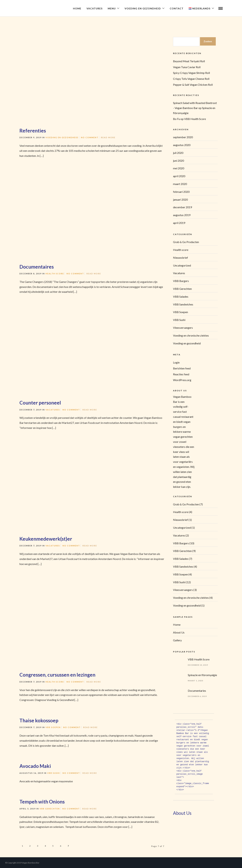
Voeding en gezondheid (62, 137)
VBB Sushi (54, 773)
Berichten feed (182, 368)
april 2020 (179, 176)
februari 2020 (181, 192)
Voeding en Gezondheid (143, 8)
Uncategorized (182, 265)
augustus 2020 (182, 145)
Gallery (177, 640)
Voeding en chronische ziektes (191, 335)
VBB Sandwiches (183, 304)
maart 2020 (180, 184)
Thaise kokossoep (39, 720)
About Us (179, 632)
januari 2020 (180, 199)
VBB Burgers (181, 281)
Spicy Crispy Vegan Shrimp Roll (191, 73)
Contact (177, 8)
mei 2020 (179, 168)
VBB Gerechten (50, 809)
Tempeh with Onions (42, 802)
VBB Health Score (195, 119)
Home (77, 8)
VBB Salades (181, 296)
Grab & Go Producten (186, 242)
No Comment (90, 137)
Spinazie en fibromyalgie (202, 675)
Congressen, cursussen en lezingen (57, 675)
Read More (108, 137)
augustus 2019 (182, 215)
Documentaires (37, 267)
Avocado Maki (35, 766)
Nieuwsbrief (181, 258)
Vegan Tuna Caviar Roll (187, 67)
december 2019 (182, 207)
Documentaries (197, 691)
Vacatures (95, 8)
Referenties (33, 131)
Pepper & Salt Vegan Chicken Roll (193, 85)
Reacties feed (181, 374)
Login (176, 362)
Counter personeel (40, 403)
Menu (112, 8)
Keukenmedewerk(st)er (46, 539)
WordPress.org (182, 380)
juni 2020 (179, 161)
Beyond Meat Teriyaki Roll (189, 61)
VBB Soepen (53, 727)
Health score (55, 274)
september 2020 (183, 137)
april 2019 (179, 223)
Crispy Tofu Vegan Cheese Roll (191, 79)
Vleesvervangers (183, 328)
